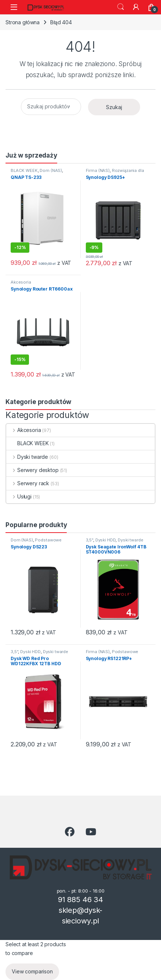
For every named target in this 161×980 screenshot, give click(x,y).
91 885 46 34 (80, 900)
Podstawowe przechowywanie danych (36, 542)
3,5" (89, 540)
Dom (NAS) (51, 170)
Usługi (19, 496)
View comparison (32, 971)
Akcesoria (21, 282)
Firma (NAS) (98, 170)
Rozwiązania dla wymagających (115, 173)
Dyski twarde (27, 457)
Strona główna (23, 22)
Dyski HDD (106, 540)
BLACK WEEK (24, 170)
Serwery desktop (32, 470)
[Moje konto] (136, 7)
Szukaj (121, 7)
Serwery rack (28, 483)
